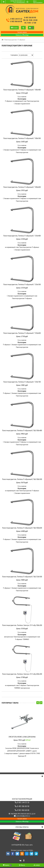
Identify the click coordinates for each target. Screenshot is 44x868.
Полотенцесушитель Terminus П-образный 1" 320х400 (22, 236)
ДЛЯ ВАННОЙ (11, 751)
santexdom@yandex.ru (21, 2)
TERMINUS (26, 639)
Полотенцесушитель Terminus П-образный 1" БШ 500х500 (22, 479)
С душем (34, 751)
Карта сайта (29, 845)
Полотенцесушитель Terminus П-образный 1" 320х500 (22, 284)
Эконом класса (34, 748)
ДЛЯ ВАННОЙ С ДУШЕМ (23, 751)
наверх (37, 865)
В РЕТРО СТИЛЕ (35, 753)
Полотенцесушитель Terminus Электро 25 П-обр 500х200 (22, 625)
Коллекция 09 (22, 756)
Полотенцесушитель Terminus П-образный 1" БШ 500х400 (22, 430)
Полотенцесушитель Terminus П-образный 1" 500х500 (22, 138)
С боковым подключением (22, 104)
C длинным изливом (24, 753)
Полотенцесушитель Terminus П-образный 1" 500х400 (22, 90)
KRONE (14, 748)
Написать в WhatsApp (22, 35)
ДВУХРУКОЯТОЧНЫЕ (23, 748)
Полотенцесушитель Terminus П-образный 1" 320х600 (22, 333)
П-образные (9, 101)
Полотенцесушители (11, 40)
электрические (9, 637)
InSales (31, 850)
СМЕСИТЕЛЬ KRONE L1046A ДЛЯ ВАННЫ (22, 737)
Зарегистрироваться (38, 2)
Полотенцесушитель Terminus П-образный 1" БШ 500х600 (22, 528)
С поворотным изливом (11, 753)
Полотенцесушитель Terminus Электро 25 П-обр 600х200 (22, 674)
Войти (35, 1)
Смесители (9, 748)
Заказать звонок (22, 32)
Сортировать (14, 55)
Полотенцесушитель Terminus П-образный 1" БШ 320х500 (22, 577)
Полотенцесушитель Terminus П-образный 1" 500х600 (22, 187)
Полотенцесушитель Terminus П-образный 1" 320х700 (22, 382)
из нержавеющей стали (20, 101)
